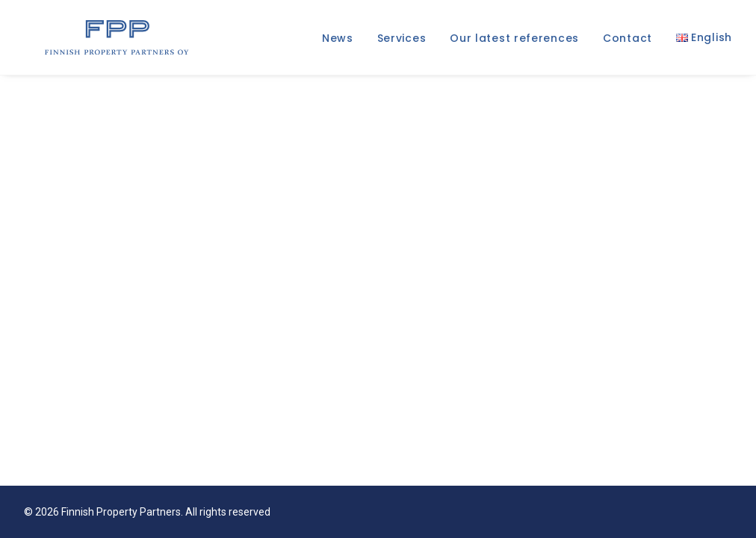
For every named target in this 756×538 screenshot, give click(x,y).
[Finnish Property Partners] (108, 40)
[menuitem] (343, 41)
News (338, 41)
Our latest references (514, 41)
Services (402, 41)
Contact (628, 41)
